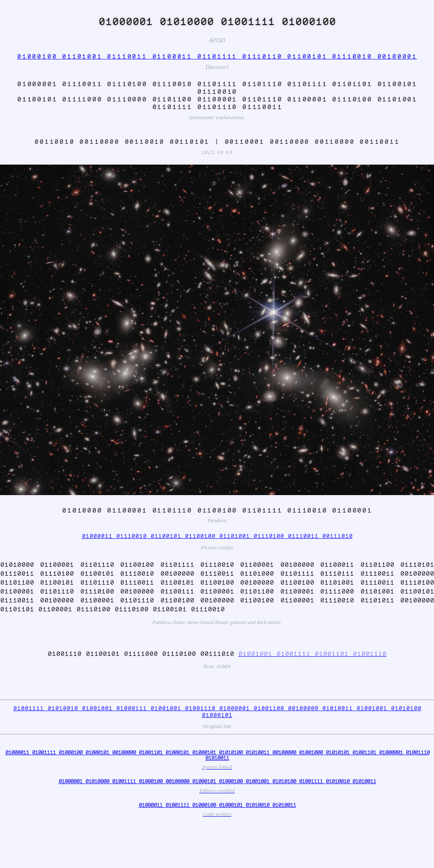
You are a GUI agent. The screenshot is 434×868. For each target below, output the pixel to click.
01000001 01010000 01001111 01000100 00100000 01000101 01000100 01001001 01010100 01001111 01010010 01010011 (217, 781)
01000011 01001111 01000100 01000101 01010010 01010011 (217, 805)
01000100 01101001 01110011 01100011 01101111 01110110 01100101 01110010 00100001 (217, 56)
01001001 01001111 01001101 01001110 (312, 653)
